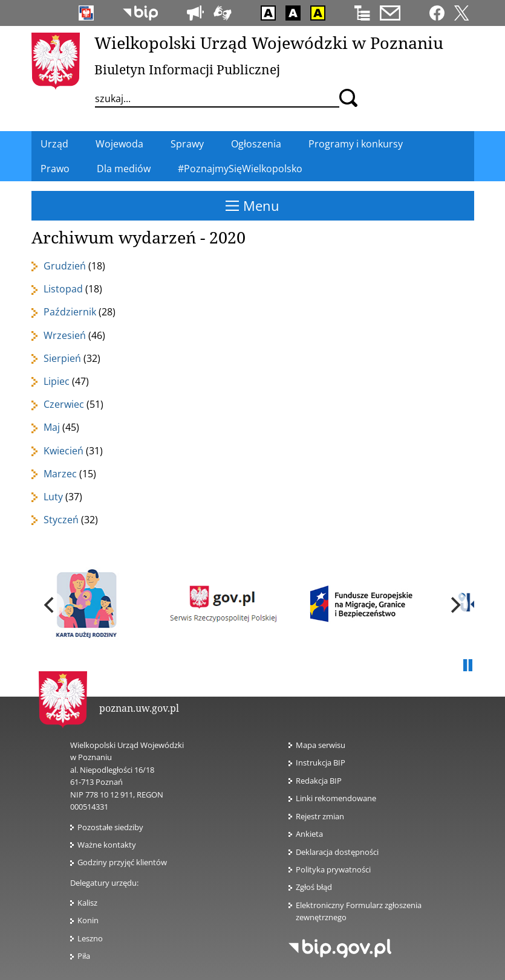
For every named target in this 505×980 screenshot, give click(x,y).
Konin (88, 920)
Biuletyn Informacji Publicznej (187, 69)
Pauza (468, 666)
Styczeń (61, 520)
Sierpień (62, 358)
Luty (53, 497)
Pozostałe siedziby (110, 827)
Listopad (63, 289)
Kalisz (87, 903)
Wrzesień (65, 335)
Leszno (90, 938)
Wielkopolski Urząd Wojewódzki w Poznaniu (269, 43)
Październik (70, 312)
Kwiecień (64, 451)
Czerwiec (64, 404)
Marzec (60, 474)
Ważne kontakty (107, 845)
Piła (84, 956)
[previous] (51, 605)
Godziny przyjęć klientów (122, 862)
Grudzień (65, 266)
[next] (455, 605)
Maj (52, 427)
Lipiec (57, 381)
